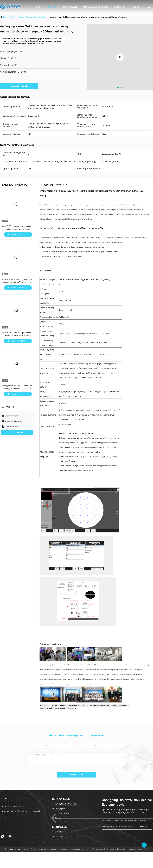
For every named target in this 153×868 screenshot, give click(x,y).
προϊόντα (13, 17)
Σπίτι (38, 7)
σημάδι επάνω (145, 827)
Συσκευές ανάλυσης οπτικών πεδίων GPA (58, 708)
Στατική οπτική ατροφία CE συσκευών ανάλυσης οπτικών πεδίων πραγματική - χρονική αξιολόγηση (18, 389)
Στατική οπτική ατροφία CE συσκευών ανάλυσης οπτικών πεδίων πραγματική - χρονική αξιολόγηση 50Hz (18, 282)
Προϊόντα (51, 7)
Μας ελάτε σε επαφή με (96, 7)
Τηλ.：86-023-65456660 (13, 807)
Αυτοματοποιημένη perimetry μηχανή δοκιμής (110, 705)
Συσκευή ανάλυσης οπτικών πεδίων (33, 17)
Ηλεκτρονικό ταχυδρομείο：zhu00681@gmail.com (23, 811)
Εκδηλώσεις (120, 7)
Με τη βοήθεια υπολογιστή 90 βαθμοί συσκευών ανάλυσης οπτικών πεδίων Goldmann (17, 229)
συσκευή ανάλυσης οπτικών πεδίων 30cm (70, 705)
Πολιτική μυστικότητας (12, 849)
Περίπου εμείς (69, 7)
